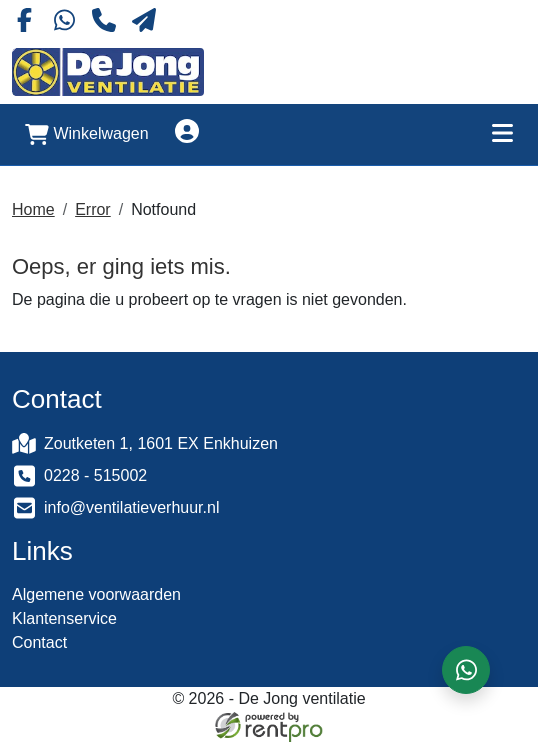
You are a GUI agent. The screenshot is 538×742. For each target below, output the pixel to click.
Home (33, 209)
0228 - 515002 (95, 475)
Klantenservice (64, 618)
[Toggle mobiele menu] (502, 134)
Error (93, 209)
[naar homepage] (108, 72)
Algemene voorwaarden (96, 594)
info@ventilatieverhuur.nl (131, 507)
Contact (39, 642)
